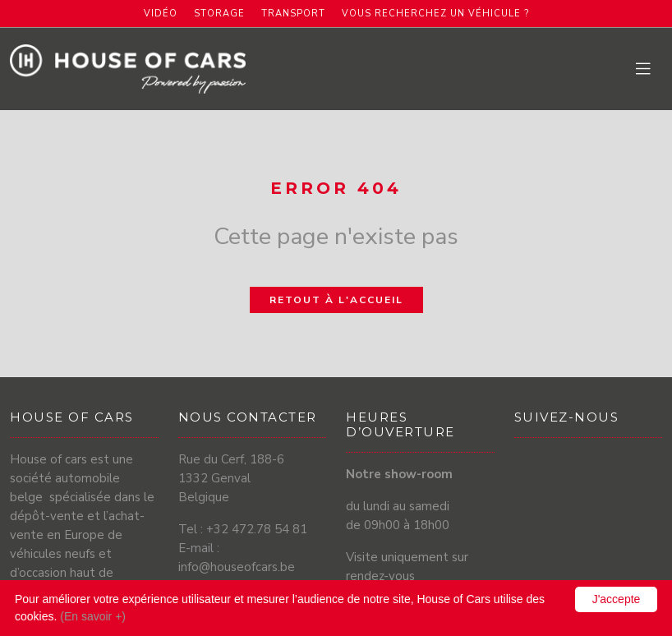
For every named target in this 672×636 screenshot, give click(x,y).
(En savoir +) (93, 616)
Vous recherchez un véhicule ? (435, 14)
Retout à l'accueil (336, 300)
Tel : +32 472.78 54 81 (243, 529)
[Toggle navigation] (644, 69)
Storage (219, 14)
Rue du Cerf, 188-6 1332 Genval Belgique (231, 478)
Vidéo (161, 14)
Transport (293, 14)
